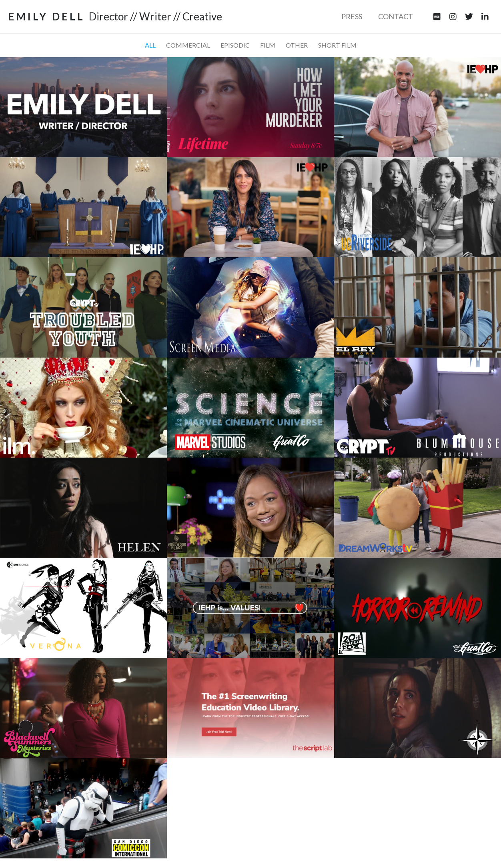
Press (352, 16)
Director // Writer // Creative (155, 16)
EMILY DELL (46, 16)
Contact (396, 16)
